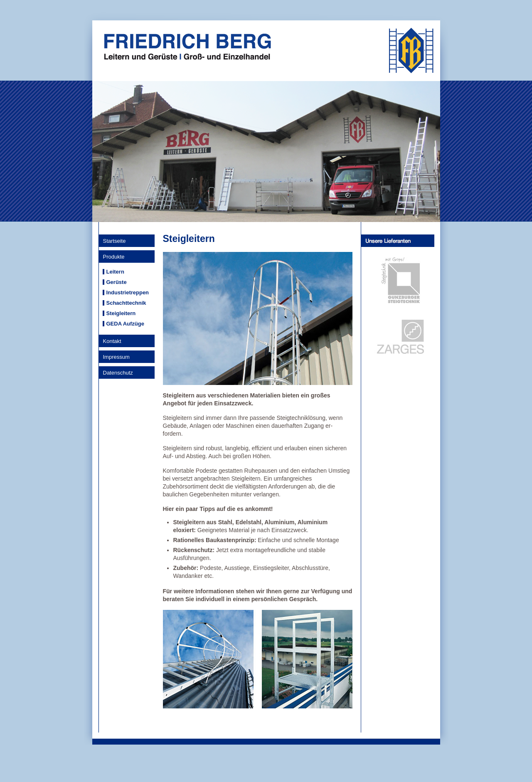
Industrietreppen (128, 292)
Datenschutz (118, 373)
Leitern (115, 272)
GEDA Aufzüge (125, 324)
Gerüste (117, 282)
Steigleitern (121, 313)
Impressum (116, 357)
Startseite (115, 241)
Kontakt (112, 341)
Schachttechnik (126, 303)
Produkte (114, 257)
